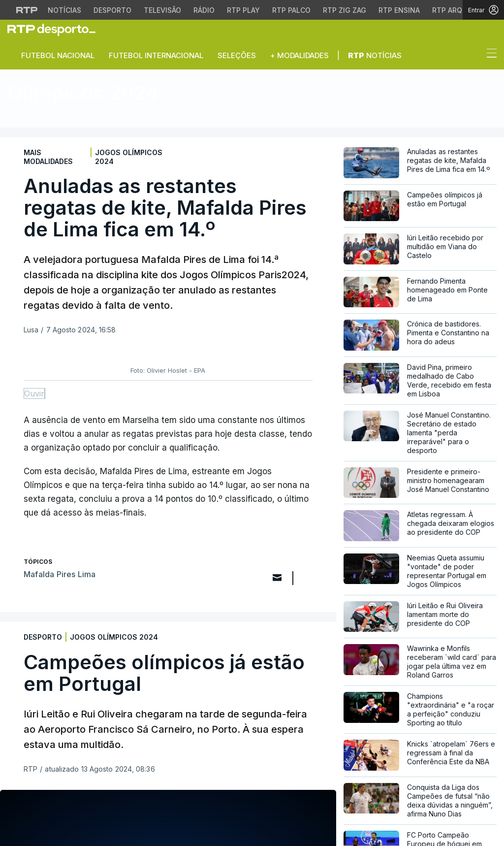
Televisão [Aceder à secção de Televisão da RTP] (162, 10)
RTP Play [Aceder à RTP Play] (243, 10)
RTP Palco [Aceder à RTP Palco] (291, 10)
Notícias (375, 55)
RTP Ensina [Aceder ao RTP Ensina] (399, 10)
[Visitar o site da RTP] (27, 10)
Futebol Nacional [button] (58, 55)
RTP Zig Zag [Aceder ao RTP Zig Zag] (345, 10)
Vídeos (194, 118)
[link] (56, 30)
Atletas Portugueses (128, 118)
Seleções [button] (237, 55)
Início (18, 118)
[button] (473, 56)
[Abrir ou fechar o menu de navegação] (489, 55)
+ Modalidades (299, 55)
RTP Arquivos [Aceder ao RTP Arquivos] (458, 10)
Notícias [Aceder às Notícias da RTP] (64, 10)
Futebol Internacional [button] (156, 55)
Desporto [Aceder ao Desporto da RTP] (112, 10)
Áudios (232, 118)
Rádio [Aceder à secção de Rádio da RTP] (204, 10)
